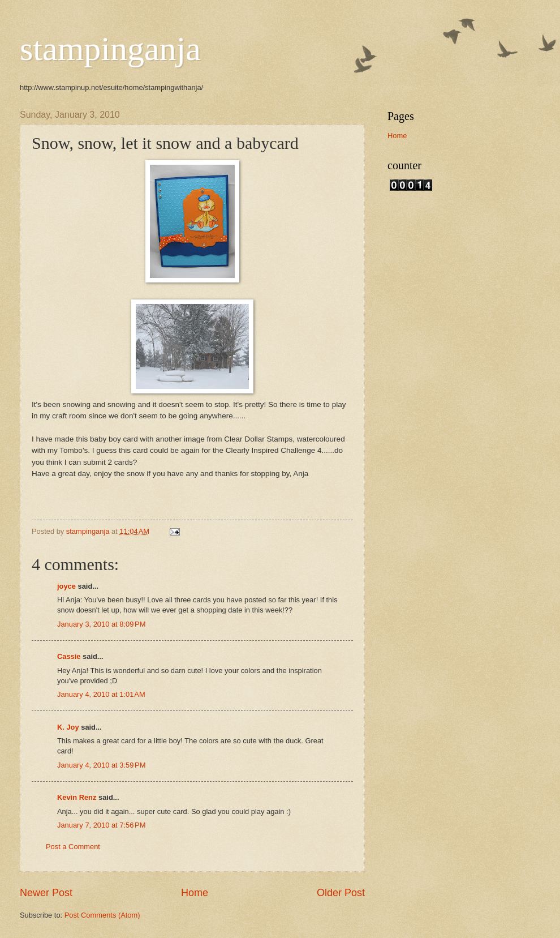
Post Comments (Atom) (102, 915)
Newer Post (46, 893)
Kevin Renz (77, 797)
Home (195, 893)
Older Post (341, 893)
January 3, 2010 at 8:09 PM (101, 624)
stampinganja (110, 49)
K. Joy (68, 727)
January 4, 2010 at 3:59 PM (101, 765)
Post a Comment (73, 847)
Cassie (69, 656)
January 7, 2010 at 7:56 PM (101, 825)
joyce (66, 586)
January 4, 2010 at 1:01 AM (101, 694)
